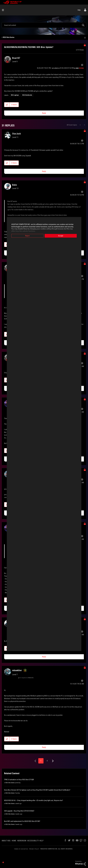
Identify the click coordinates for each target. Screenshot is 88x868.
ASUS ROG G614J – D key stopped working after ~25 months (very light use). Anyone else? (34, 800)
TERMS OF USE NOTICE (21, 849)
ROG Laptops (15, 95)
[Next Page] (53, 761)
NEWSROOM (22, 841)
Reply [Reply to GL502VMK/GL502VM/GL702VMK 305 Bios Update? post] (44, 113)
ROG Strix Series (9, 37)
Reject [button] (27, 236)
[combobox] (44, 25)
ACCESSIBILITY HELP (35, 841)
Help (79, 10)
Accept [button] (61, 236)
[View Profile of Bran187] (16, 58)
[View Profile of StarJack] (17, 134)
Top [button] (3, 862)
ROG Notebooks (27, 95)
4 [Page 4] (47, 761)
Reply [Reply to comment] (44, 171)
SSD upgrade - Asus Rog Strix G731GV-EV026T (19, 811)
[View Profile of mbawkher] (17, 670)
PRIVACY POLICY (34, 849)
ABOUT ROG (6, 841)
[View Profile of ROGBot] (82, 68)
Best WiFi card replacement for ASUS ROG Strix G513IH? (22, 821)
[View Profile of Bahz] (15, 185)
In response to (27, 678)
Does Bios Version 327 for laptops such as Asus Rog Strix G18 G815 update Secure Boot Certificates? (37, 790)
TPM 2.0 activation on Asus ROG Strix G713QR (19, 780)
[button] (7, 105)
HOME (14, 841)
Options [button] (85, 37)
